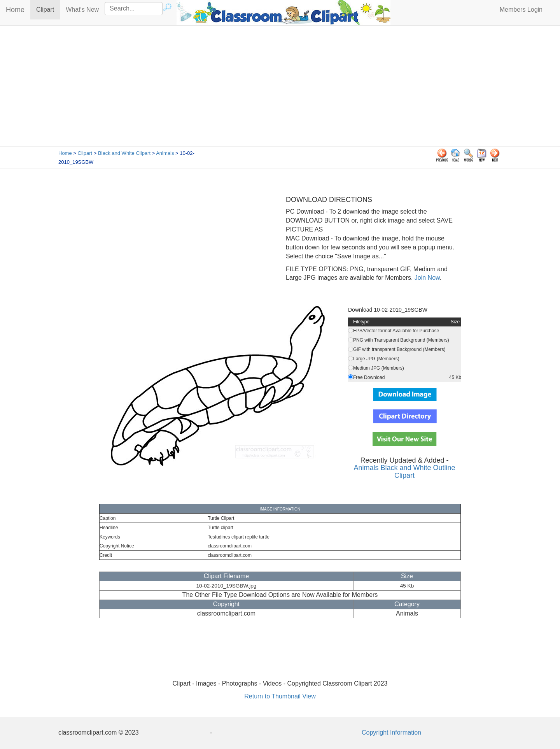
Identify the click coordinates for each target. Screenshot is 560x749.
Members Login (521, 10)
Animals (165, 153)
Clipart (48, 9)
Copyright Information (391, 732)
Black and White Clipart (124, 153)
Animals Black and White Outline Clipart (404, 472)
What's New (82, 10)
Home (15, 10)
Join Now (426, 278)
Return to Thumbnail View (280, 696)
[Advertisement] (280, 88)
